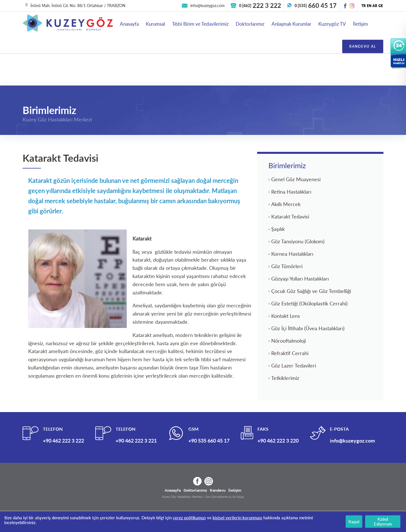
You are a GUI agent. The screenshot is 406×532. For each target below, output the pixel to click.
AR (375, 6)
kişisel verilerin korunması (237, 518)
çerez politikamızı (189, 518)
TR (364, 6)
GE (381, 6)
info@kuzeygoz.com (208, 6)
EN (369, 6)
